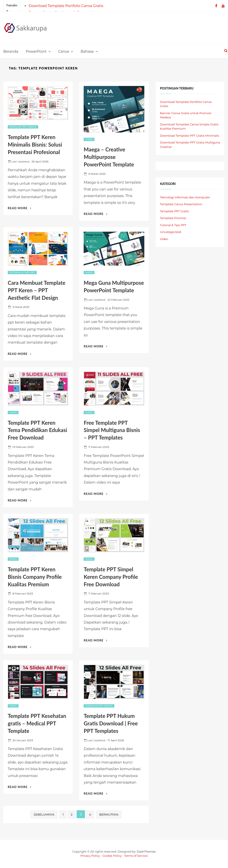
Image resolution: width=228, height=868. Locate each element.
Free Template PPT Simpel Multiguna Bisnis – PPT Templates (112, 430)
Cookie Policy (112, 856)
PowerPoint (36, 51)
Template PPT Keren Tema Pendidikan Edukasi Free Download (37, 430)
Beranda (11, 51)
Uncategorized (171, 232)
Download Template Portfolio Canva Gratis (66, 6)
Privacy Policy (90, 856)
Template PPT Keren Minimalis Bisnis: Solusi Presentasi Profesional (35, 144)
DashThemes (146, 851)
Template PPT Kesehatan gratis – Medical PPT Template (37, 723)
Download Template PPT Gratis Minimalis (190, 136)
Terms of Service (136, 856)
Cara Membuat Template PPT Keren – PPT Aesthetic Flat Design (37, 290)
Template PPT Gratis (23, 127)
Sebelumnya (44, 814)
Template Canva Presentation (181, 204)
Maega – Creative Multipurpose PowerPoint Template (109, 157)
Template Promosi (173, 218)
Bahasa (87, 51)
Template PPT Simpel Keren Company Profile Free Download (111, 577)
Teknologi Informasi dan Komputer (185, 197)
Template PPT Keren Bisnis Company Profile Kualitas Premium (35, 577)
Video (89, 139)
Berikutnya (109, 814)
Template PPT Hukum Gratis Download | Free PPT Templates (111, 723)
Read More (20, 208)
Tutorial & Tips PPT (22, 273)
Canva (63, 51)
